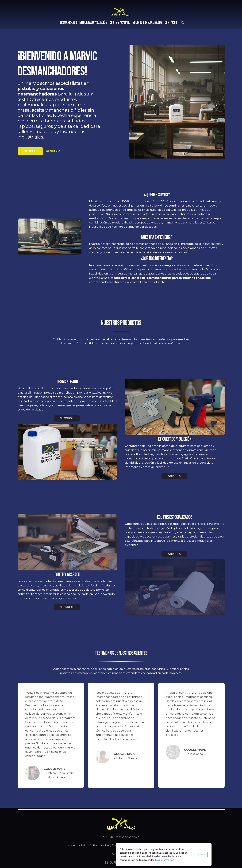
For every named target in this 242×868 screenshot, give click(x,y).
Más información (53, 151)
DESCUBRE (30, 151)
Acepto (159, 855)
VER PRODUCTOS (67, 418)
